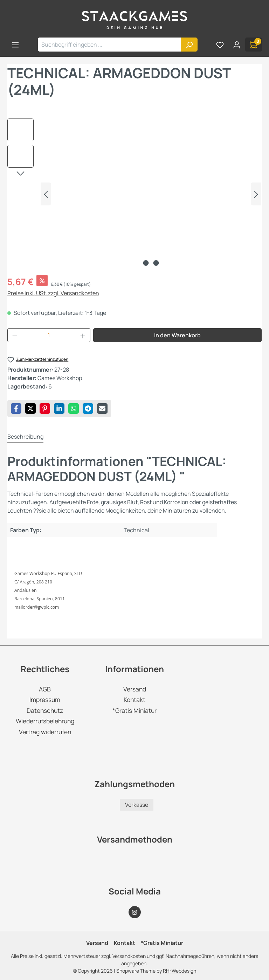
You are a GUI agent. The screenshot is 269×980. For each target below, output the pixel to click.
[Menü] (15, 45)
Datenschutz (45, 710)
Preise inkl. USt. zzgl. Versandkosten (53, 293)
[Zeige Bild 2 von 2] (156, 263)
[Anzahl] (49, 335)
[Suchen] (189, 45)
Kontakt (134, 699)
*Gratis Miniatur (134, 710)
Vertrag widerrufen (45, 732)
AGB (45, 689)
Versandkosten (129, 956)
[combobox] (109, 45)
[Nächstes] (256, 194)
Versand (135, 689)
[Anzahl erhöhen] (83, 335)
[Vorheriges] (46, 194)
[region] (134, 194)
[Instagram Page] (135, 912)
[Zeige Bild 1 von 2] (146, 263)
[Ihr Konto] (237, 45)
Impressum (45, 699)
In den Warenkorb (177, 335)
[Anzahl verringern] (15, 335)
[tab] (25, 437)
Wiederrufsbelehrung (45, 721)
